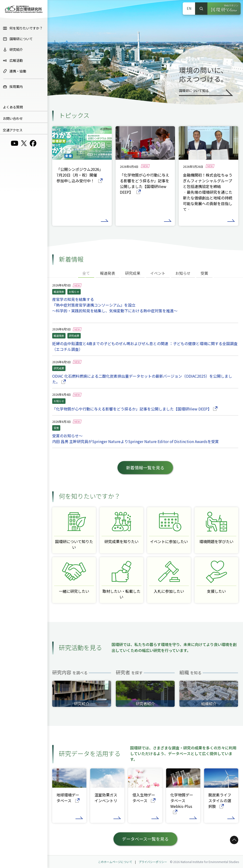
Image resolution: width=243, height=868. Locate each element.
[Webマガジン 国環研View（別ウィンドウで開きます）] (224, 9)
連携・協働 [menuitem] (14, 71)
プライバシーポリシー (153, 862)
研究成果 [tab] (133, 273)
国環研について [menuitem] (18, 39)
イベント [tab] (158, 273)
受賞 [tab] (204, 273)
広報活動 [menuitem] (13, 60)
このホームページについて (115, 862)
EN (189, 8)
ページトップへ (233, 850)
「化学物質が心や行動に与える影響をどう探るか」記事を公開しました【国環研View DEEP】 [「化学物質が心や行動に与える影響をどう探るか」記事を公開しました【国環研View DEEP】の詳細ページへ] (135, 409)
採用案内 (13, 87)
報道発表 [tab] (107, 273)
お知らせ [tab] (183, 273)
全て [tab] (86, 273)
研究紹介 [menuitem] (13, 49)
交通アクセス (13, 130)
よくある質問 (13, 107)
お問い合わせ (13, 118)
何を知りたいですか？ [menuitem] (23, 28)
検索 (201, 9)
